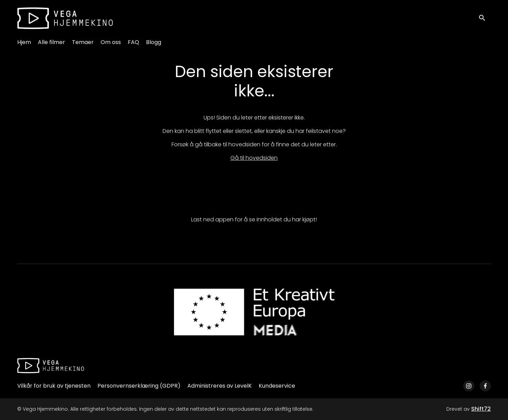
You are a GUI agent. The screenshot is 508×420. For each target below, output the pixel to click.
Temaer (83, 42)
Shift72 (481, 409)
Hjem (24, 42)
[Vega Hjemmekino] (51, 366)
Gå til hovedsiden (254, 158)
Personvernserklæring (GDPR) (139, 386)
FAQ (133, 42)
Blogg (154, 42)
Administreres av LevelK (220, 386)
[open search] (485, 18)
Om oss (111, 42)
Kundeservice (277, 386)
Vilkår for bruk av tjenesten (54, 386)
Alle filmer (51, 42)
